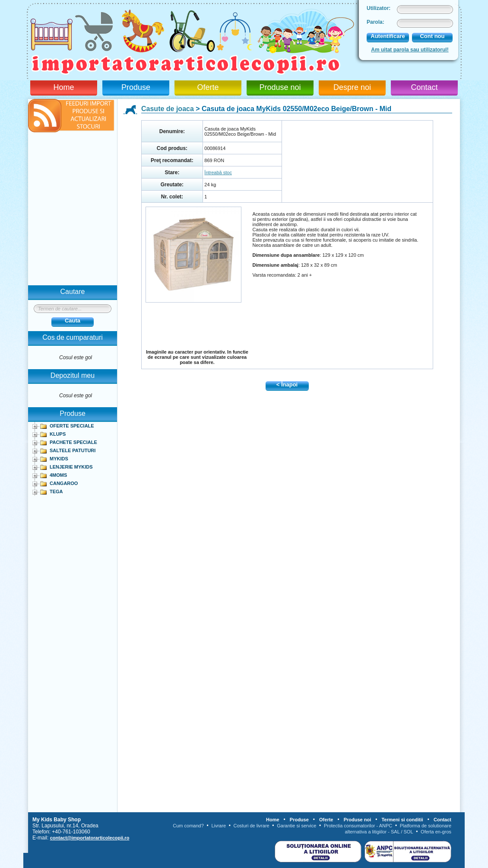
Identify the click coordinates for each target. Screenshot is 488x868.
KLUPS (58, 434)
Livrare (219, 826)
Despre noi (352, 87)
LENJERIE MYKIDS (71, 467)
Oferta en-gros (436, 832)
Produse (136, 87)
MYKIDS (59, 459)
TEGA (56, 491)
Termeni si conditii (402, 820)
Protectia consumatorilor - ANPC (358, 826)
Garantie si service (296, 826)
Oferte (208, 87)
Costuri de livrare (252, 826)
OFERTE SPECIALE (72, 426)
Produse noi (280, 87)
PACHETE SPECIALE (73, 442)
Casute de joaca (168, 109)
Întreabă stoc (218, 172)
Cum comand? (188, 826)
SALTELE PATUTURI (73, 450)
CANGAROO (64, 483)
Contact (424, 87)
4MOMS (58, 475)
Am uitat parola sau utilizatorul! (410, 50)
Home (63, 87)
